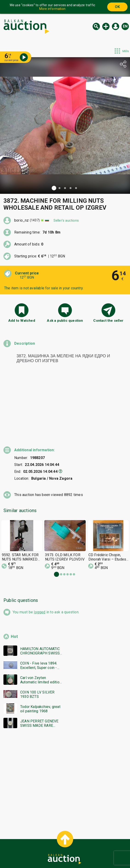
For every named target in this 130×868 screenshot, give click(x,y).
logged (40, 583)
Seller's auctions (66, 220)
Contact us (69, 854)
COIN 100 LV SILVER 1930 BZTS (37, 665)
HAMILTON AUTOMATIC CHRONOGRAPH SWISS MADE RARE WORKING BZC (40, 622)
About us (47, 854)
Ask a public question (65, 321)
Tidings (28, 854)
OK (117, 7)
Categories (46, 845)
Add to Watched (22, 321)
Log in (116, 26)
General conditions (89, 845)
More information (52, 9)
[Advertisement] (65, 749)
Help (64, 845)
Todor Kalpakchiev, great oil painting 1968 (40, 680)
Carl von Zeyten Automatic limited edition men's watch (41, 651)
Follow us (95, 854)
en (125, 26)
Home (26, 845)
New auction (106, 26)
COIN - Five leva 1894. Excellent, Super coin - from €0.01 (39, 637)
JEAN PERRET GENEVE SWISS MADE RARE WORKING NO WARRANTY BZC (39, 694)
